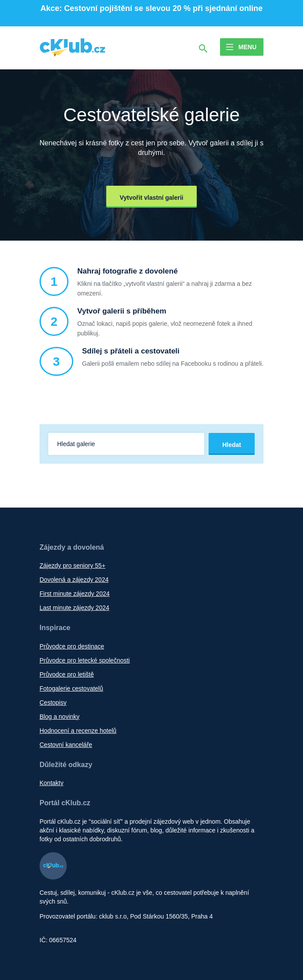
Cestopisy (53, 703)
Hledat (232, 445)
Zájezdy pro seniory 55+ (72, 566)
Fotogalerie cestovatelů (71, 688)
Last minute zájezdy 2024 (74, 608)
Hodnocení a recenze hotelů (78, 731)
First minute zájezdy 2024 (75, 594)
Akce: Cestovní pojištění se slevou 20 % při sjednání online (151, 8)
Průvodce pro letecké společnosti (85, 660)
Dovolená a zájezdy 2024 (74, 580)
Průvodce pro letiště (67, 674)
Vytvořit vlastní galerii (152, 198)
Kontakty (51, 783)
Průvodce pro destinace (72, 646)
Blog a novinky (60, 717)
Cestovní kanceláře (66, 745)
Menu (247, 47)
